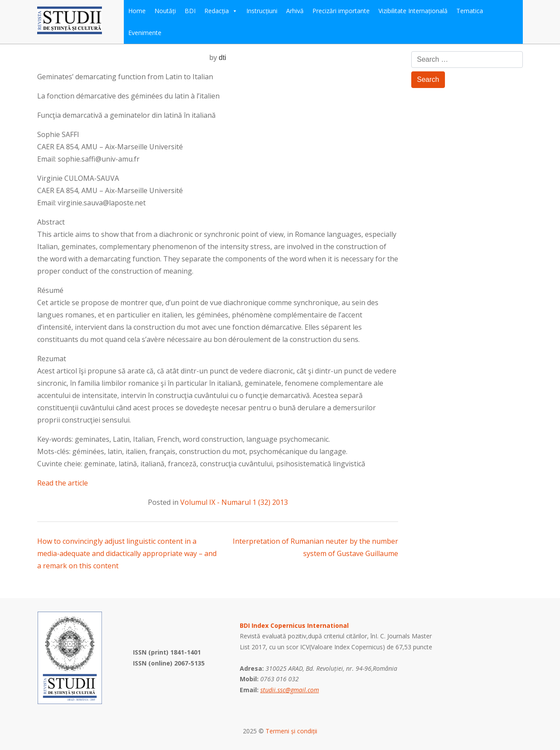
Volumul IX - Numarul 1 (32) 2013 (234, 502)
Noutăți (165, 11)
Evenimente (145, 33)
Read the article (63, 483)
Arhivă (295, 11)
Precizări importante (341, 11)
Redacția (221, 11)
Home (137, 11)
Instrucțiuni (262, 11)
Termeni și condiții (291, 731)
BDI (190, 11)
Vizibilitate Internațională (413, 11)
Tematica (470, 11)
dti (222, 58)
